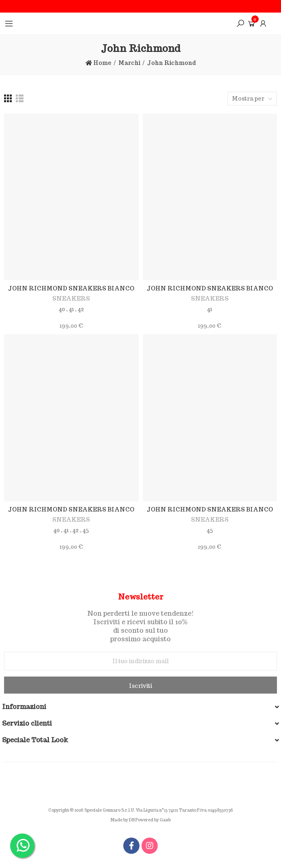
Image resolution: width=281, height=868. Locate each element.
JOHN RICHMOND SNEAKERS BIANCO (71, 288)
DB (132, 820)
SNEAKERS (71, 299)
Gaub (165, 820)
